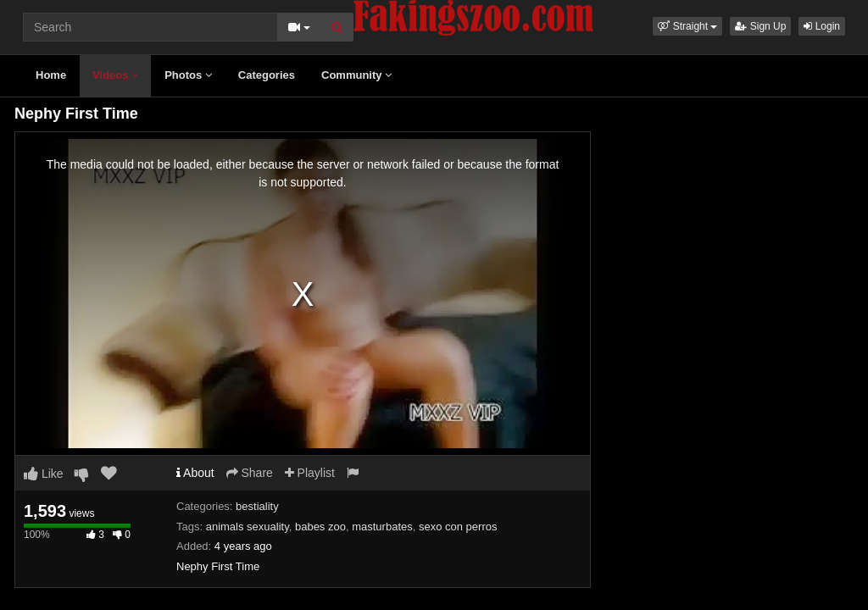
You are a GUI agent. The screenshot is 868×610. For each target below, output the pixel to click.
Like (44, 474)
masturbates (382, 527)
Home (51, 75)
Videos (115, 75)
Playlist (310, 473)
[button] (687, 26)
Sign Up (760, 26)
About (195, 473)
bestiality (257, 506)
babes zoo (320, 527)
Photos (188, 75)
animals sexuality (248, 527)
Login (822, 26)
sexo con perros (458, 527)
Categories (267, 75)
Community (356, 75)
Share (250, 473)
